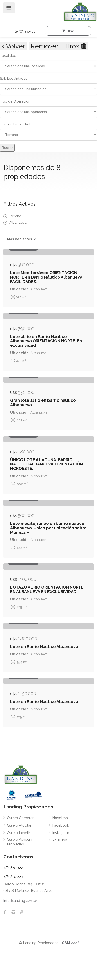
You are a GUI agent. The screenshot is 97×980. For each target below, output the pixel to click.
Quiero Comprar (20, 818)
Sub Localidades (14, 79)
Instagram (61, 833)
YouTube (60, 840)
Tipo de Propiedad (15, 124)
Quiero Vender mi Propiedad (21, 842)
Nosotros (60, 818)
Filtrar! (68, 31)
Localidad (8, 56)
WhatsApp (25, 31)
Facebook (61, 825)
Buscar (7, 148)
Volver (13, 46)
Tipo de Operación (15, 101)
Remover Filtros (58, 46)
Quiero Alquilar (19, 825)
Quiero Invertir (19, 833)
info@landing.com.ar (20, 901)
